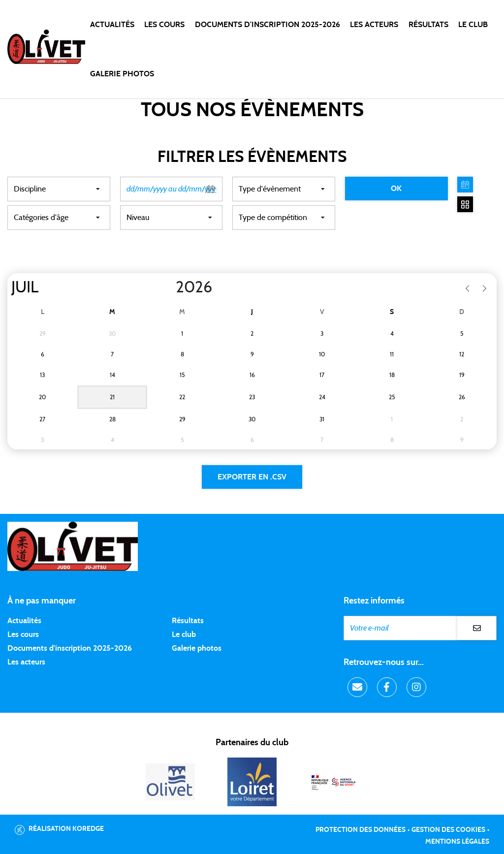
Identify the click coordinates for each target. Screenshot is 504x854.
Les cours (164, 25)
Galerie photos (122, 74)
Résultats (428, 25)
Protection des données (361, 830)
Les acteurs (374, 25)
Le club (184, 634)
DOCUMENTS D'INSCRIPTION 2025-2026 (268, 25)
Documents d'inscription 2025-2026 (70, 648)
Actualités (112, 25)
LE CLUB (473, 25)
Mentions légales (457, 842)
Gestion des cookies (448, 830)
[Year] (168, 287)
